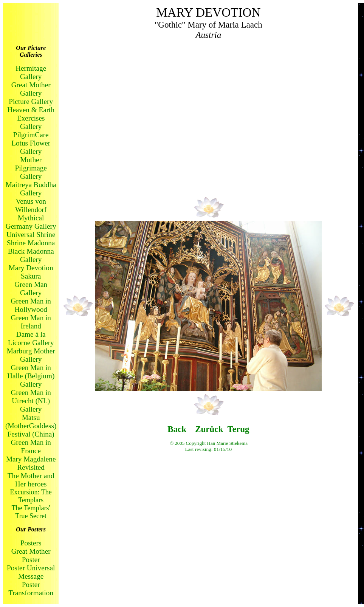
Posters (31, 543)
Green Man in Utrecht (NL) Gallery (31, 401)
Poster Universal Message (31, 572)
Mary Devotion (31, 268)
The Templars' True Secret (31, 512)
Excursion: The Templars (31, 496)
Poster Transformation (31, 589)
